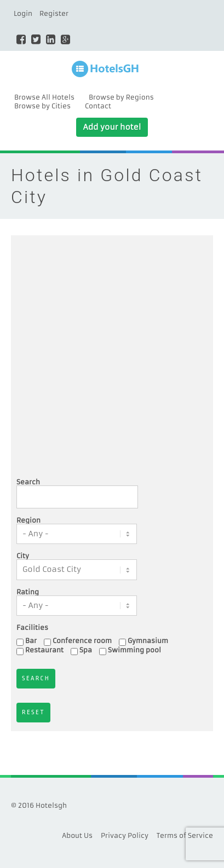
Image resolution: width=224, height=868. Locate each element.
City (23, 556)
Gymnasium (148, 641)
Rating (28, 592)
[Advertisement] (112, 358)
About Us (77, 835)
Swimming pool (134, 650)
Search (28, 482)
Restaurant (44, 650)
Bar (31, 641)
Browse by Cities (42, 106)
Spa (86, 650)
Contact (98, 106)
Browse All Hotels (44, 97)
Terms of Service (185, 835)
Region (28, 520)
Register (54, 13)
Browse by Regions (121, 97)
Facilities (32, 628)
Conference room (82, 641)
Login (23, 13)
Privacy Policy (125, 835)
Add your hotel (112, 127)
